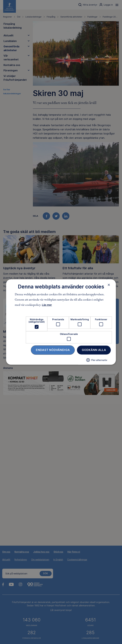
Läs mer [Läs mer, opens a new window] (47, 305)
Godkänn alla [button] (94, 350)
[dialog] (61, 322)
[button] (97, 361)
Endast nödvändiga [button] (53, 350)
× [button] (109, 285)
